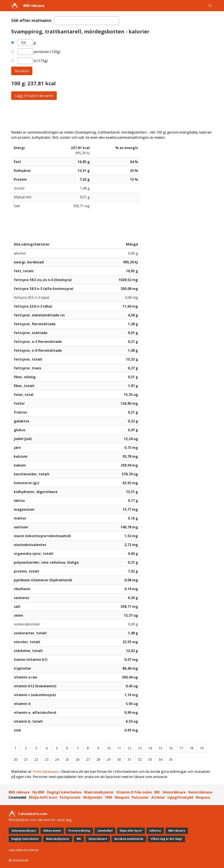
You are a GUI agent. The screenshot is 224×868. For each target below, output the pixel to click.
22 (36, 759)
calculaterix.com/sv (24, 850)
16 (171, 748)
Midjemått (93, 797)
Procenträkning (79, 831)
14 (150, 748)
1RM (108, 797)
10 (109, 748)
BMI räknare (34, 6)
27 (88, 759)
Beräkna (22, 71)
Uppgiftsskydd (180, 797)
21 (26, 759)
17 (181, 748)
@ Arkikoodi (18, 860)
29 (109, 759)
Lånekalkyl (105, 831)
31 (129, 759)
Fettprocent (70, 797)
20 (16, 759)
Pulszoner (140, 797)
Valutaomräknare (24, 831)
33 (150, 759)
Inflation (155, 831)
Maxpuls (122, 797)
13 (140, 748)
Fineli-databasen (46, 772)
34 (160, 759)
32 (140, 759)
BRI (157, 792)
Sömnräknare (174, 792)
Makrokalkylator (99, 792)
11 (119, 748)
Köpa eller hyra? (131, 831)
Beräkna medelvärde (129, 839)
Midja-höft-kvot (43, 797)
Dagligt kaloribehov (64, 792)
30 (119, 759)
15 (160, 748)
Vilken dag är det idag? (166, 839)
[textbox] (87, 21)
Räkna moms (52, 831)
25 (67, 759)
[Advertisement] (112, 115)
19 (202, 748)
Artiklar (158, 797)
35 (171, 759)
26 (78, 759)
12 (129, 748)
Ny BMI (38, 792)
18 (191, 748)
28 (98, 759)
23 (47, 759)
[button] (210, 6)
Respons (203, 797)
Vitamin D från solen (134, 792)
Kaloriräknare (200, 792)
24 (57, 759)
